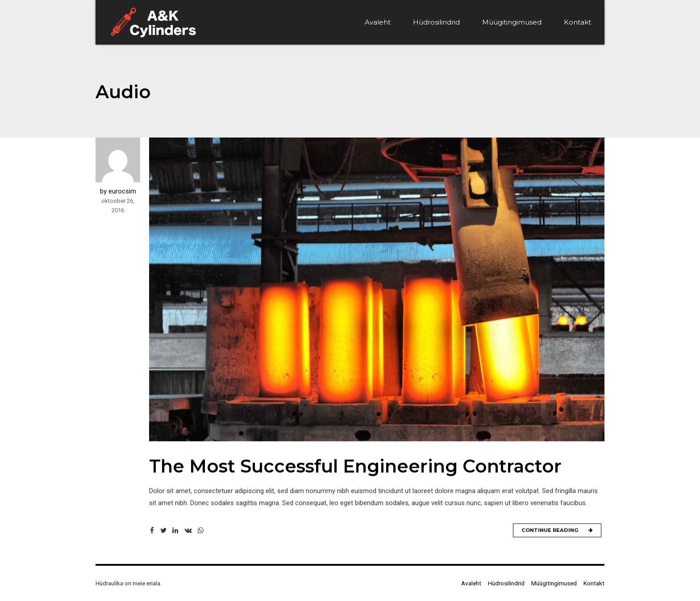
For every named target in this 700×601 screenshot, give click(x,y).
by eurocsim (118, 192)
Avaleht (378, 22)
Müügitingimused (512, 22)
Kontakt (577, 22)
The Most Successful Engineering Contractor (355, 466)
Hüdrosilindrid (436, 22)
